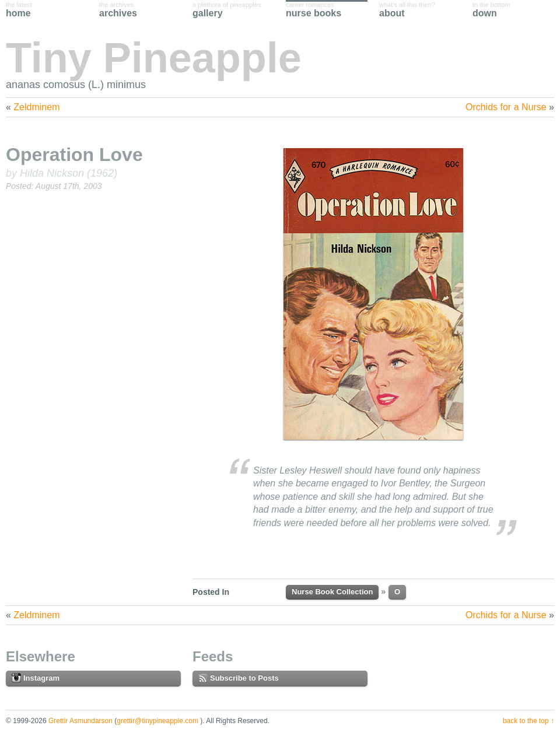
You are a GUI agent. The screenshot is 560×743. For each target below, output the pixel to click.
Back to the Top (526, 721)
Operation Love (74, 155)
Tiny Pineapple (154, 58)
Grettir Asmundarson (80, 721)
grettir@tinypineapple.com (157, 721)
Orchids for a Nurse (506, 107)
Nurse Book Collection (332, 592)
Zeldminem (36, 107)
